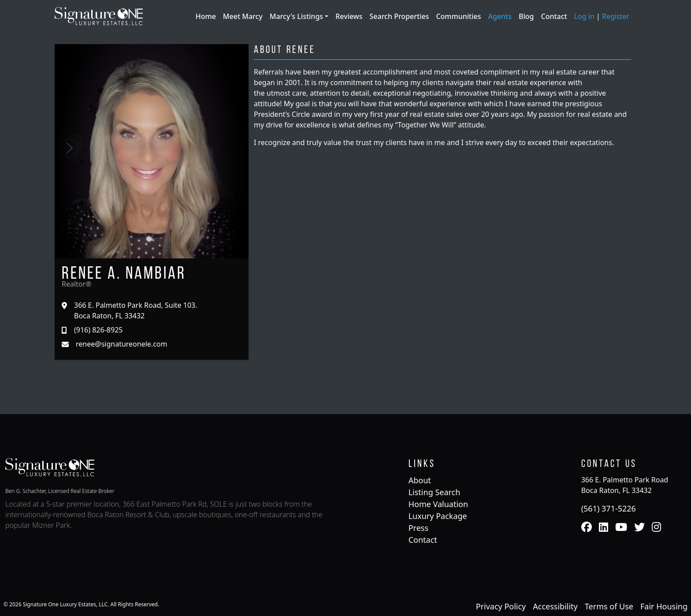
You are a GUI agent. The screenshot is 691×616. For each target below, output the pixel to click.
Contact (554, 16)
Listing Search (435, 492)
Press (418, 528)
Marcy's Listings (297, 16)
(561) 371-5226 (609, 508)
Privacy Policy (501, 606)
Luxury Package (438, 516)
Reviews (349, 16)
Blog (526, 16)
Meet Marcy (243, 16)
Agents (500, 16)
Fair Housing (664, 606)
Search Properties (399, 16)
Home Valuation (438, 504)
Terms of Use (609, 606)
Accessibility (555, 606)
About (420, 480)
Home (206, 16)
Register (616, 16)
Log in (584, 16)
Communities (458, 16)
